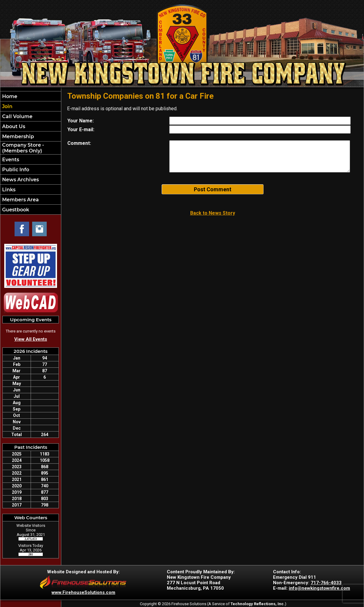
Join (7, 106)
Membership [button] (17, 136)
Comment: (79, 143)
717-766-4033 (326, 583)
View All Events (31, 339)
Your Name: (81, 121)
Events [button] (10, 160)
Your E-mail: (81, 130)
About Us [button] (13, 126)
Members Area (20, 200)
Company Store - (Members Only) (22, 148)
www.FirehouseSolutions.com (83, 592)
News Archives (20, 180)
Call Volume (17, 116)
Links (8, 190)
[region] (31, 153)
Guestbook (15, 210)
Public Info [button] (15, 170)
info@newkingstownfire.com (319, 588)
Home (9, 96)
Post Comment (213, 189)
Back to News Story (213, 213)
